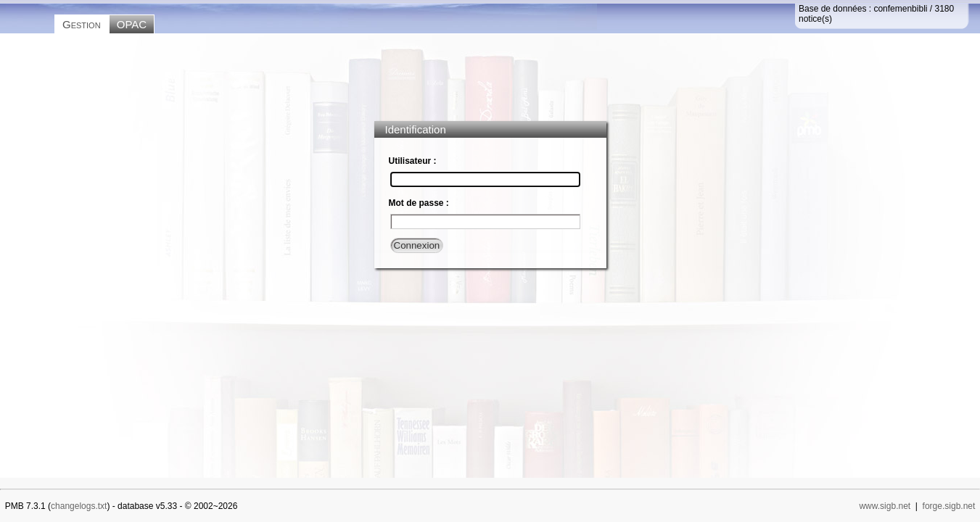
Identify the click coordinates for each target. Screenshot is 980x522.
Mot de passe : (419, 203)
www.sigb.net (885, 506)
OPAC (132, 24)
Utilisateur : (413, 161)
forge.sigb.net (949, 506)
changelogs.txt (79, 506)
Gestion (82, 24)
